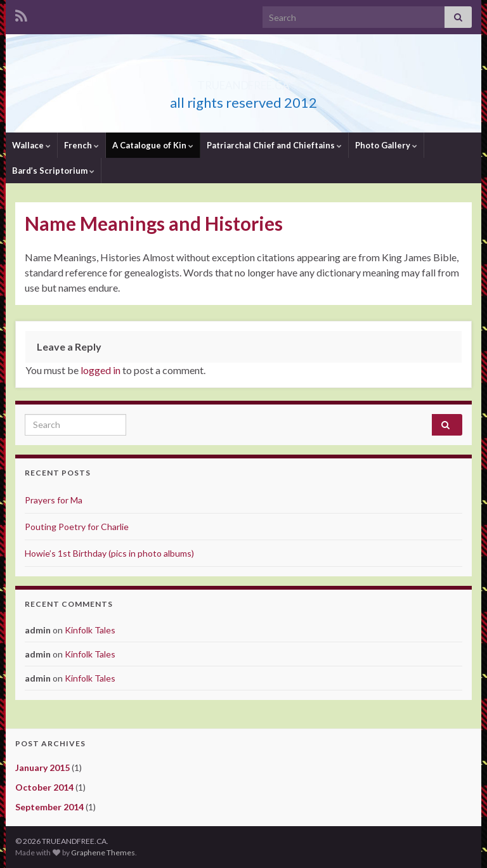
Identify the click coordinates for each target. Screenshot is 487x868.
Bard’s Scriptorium (53, 171)
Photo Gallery (386, 145)
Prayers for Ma (54, 500)
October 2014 (44, 787)
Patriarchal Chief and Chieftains (274, 145)
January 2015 (42, 768)
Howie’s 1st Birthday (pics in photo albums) (109, 553)
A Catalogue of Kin (153, 145)
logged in (101, 370)
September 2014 (49, 807)
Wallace (31, 145)
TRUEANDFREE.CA (244, 81)
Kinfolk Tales (90, 630)
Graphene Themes (103, 852)
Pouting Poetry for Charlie (77, 527)
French (81, 145)
